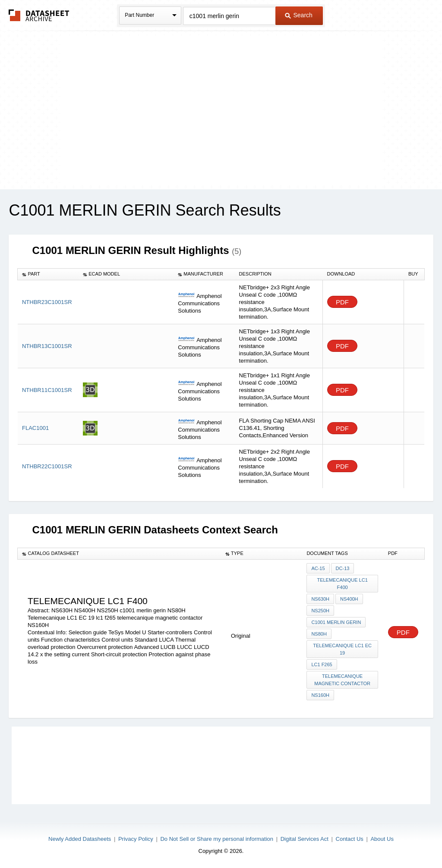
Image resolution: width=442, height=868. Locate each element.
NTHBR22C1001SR (47, 466)
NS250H (320, 611)
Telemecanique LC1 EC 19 (342, 649)
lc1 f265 (322, 664)
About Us (382, 839)
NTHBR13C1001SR (47, 346)
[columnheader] (48, 274)
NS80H (319, 634)
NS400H (349, 599)
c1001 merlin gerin (336, 622)
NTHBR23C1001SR (47, 302)
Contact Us (350, 839)
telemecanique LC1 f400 (342, 584)
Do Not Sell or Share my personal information (217, 839)
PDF (342, 302)
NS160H (320, 695)
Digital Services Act (305, 839)
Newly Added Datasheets (80, 839)
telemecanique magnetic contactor (342, 680)
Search (299, 15)
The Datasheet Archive (39, 15)
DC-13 (343, 568)
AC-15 (318, 568)
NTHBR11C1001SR (47, 390)
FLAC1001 (35, 428)
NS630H (320, 599)
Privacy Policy (136, 839)
